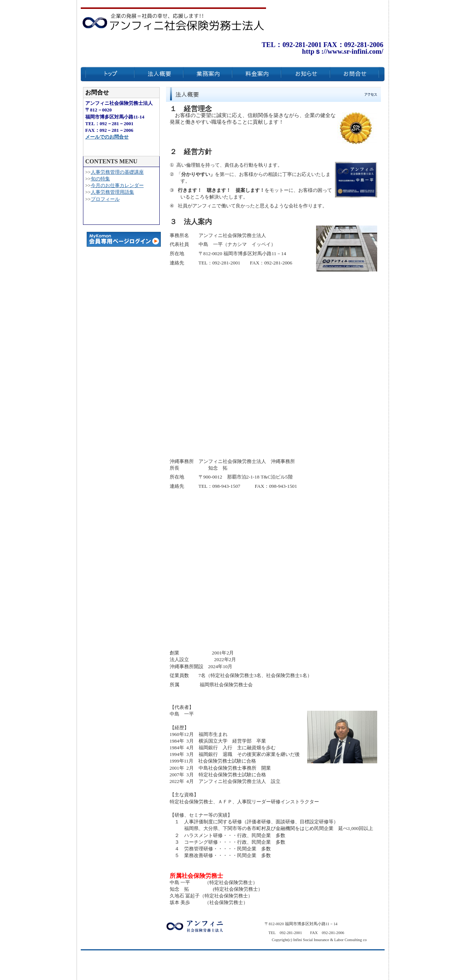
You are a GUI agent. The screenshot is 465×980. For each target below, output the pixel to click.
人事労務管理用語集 (112, 192)
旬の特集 (100, 179)
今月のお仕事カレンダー (117, 185)
